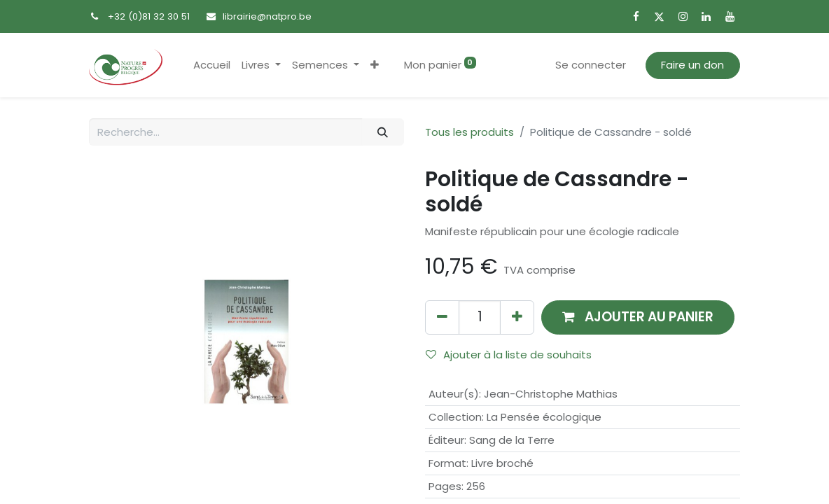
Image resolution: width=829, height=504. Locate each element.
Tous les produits (469, 132)
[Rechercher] (383, 132)
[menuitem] (212, 65)
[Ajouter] (517, 317)
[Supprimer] (442, 317)
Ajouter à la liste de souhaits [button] (509, 355)
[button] (375, 65)
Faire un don (692, 65)
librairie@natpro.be (267, 16)
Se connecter (591, 65)
